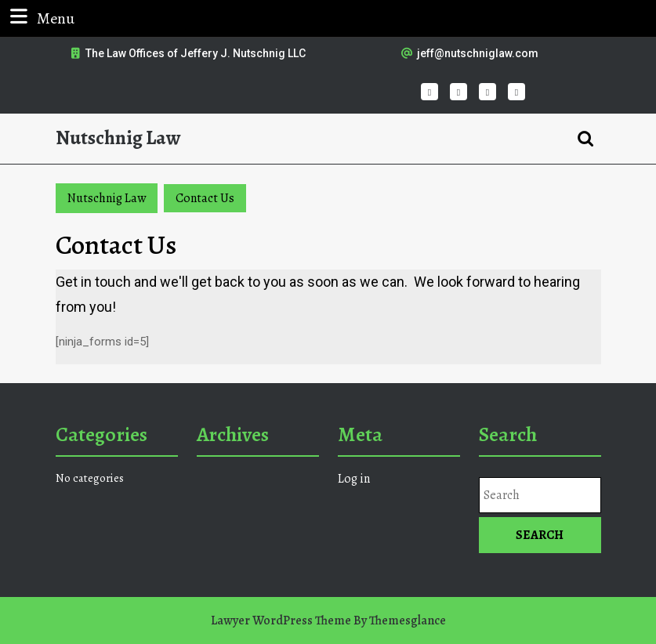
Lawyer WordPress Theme (281, 620)
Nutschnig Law (118, 138)
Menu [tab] (40, 18)
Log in (354, 479)
